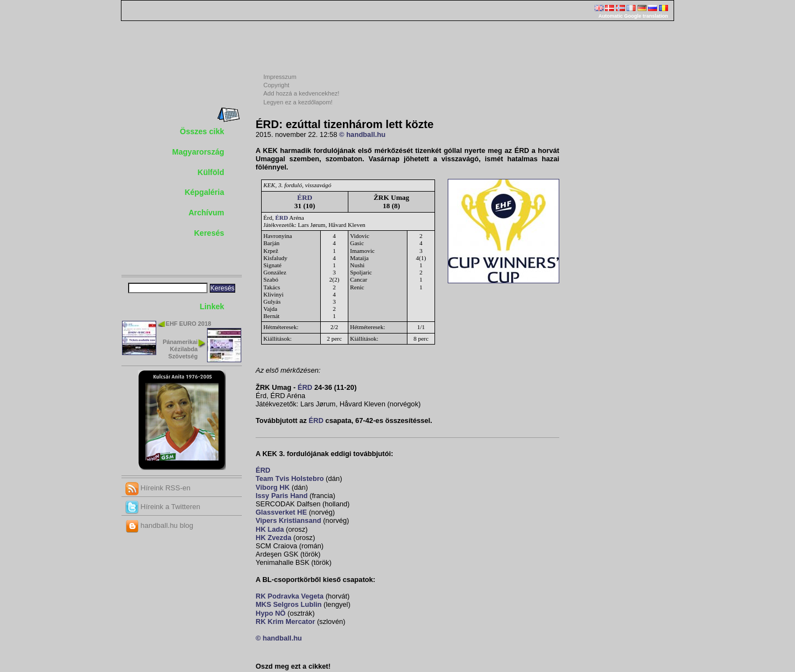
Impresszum (280, 77)
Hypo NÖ (271, 613)
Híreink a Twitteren (163, 507)
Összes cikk (202, 131)
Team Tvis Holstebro (290, 479)
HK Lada (270, 530)
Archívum (206, 213)
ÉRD (304, 197)
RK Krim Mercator (285, 622)
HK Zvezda (274, 538)
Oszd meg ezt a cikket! (293, 666)
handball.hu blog (159, 525)
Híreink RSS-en (158, 488)
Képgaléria (204, 192)
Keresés (210, 233)
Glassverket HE (281, 512)
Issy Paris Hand (282, 496)
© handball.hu (362, 135)
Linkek (212, 306)
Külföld (211, 172)
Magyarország (198, 152)
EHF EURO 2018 (188, 324)
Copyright (276, 85)
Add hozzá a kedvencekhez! (301, 93)
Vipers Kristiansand (288, 521)
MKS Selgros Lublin (289, 605)
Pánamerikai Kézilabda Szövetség (180, 349)
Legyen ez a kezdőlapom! (298, 102)
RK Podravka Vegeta (290, 596)
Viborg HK (273, 488)
